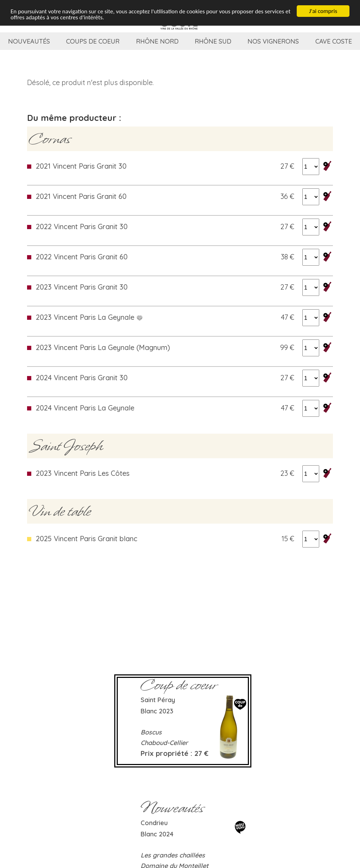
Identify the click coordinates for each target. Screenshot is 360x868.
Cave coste (334, 41)
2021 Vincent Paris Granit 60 (81, 196)
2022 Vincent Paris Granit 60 (82, 257)
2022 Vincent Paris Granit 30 (82, 226)
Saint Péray (158, 700)
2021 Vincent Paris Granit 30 (81, 166)
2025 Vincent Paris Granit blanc (87, 539)
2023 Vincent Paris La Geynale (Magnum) (103, 347)
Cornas (50, 139)
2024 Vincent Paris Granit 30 (82, 378)
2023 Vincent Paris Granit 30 (82, 287)
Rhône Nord (157, 41)
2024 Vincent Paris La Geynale (85, 408)
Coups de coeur (93, 41)
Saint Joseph (66, 446)
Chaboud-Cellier (164, 743)
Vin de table (60, 511)
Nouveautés (29, 41)
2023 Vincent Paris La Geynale (89, 317)
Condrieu (154, 823)
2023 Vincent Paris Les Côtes (83, 473)
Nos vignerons (273, 41)
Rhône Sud (213, 41)
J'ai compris (323, 11)
